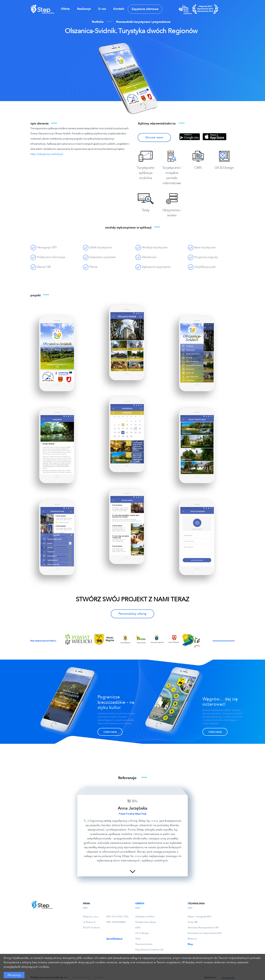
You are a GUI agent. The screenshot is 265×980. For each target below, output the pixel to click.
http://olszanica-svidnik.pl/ (47, 154)
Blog (190, 944)
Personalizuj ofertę (132, 614)
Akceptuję (14, 975)
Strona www (154, 138)
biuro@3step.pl (114, 939)
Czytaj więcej (110, 732)
